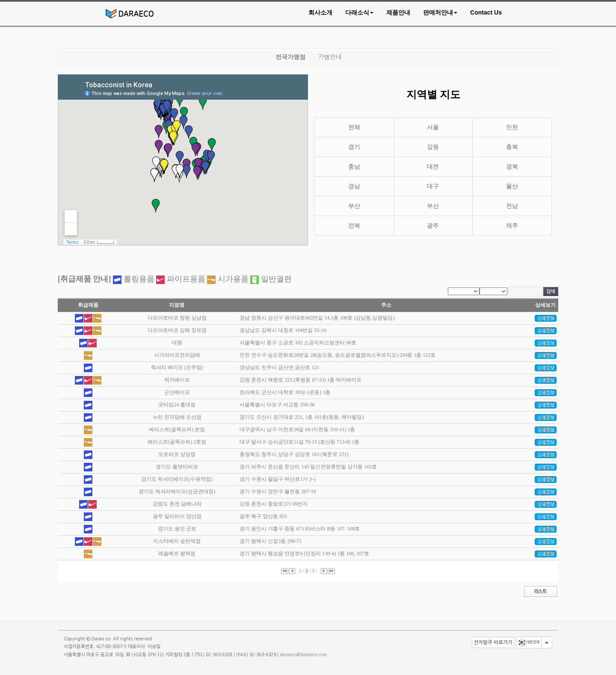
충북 (512, 147)
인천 (512, 127)
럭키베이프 (177, 380)
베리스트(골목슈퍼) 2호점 (177, 442)
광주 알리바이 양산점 (177, 516)
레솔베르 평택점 (177, 554)
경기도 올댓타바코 (177, 467)
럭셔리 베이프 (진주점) (177, 367)
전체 (354, 127)
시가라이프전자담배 (177, 355)
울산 (512, 186)
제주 (512, 226)
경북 (512, 167)
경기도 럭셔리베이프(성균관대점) (177, 491)
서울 (433, 127)
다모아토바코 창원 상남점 (177, 318)
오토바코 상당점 (177, 454)
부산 (354, 206)
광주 (433, 226)
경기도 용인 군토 (177, 529)
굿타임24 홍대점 (177, 405)
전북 (354, 226)
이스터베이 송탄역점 (177, 541)
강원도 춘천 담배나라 (177, 504)
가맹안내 (330, 57)
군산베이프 (177, 392)
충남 (354, 167)
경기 (354, 147)
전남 (512, 206)
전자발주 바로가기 (493, 642)
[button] (359, 12)
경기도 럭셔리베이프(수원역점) (177, 479)
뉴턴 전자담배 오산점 (177, 417)
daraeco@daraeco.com (304, 655)
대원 (177, 343)
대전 (433, 167)
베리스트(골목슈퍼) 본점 (177, 429)
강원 (433, 147)
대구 (433, 186)
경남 (354, 186)
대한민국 (529, 642)
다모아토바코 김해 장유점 (177, 330)
